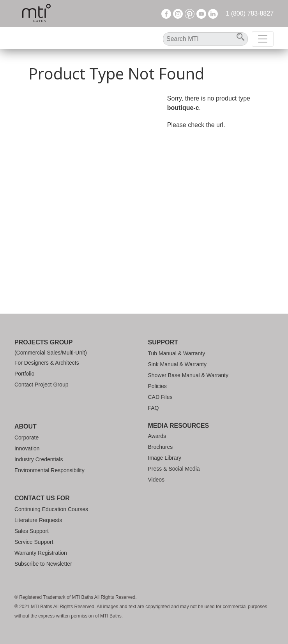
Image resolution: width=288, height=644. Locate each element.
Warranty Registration (41, 553)
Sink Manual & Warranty (177, 364)
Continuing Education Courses (51, 509)
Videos (156, 480)
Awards (157, 436)
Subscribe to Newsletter (43, 564)
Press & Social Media (174, 469)
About (26, 426)
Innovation (27, 448)
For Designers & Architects (47, 363)
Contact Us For (42, 498)
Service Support (34, 542)
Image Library (165, 458)
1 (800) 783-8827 (250, 13)
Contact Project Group (42, 385)
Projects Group (43, 342)
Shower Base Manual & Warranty (188, 375)
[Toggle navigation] (263, 39)
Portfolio (24, 374)
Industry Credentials (39, 459)
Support (163, 342)
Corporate (27, 438)
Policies (157, 386)
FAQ (154, 408)
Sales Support (32, 531)
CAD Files (160, 397)
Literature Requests (38, 520)
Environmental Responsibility (49, 470)
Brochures (161, 447)
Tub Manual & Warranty (177, 353)
